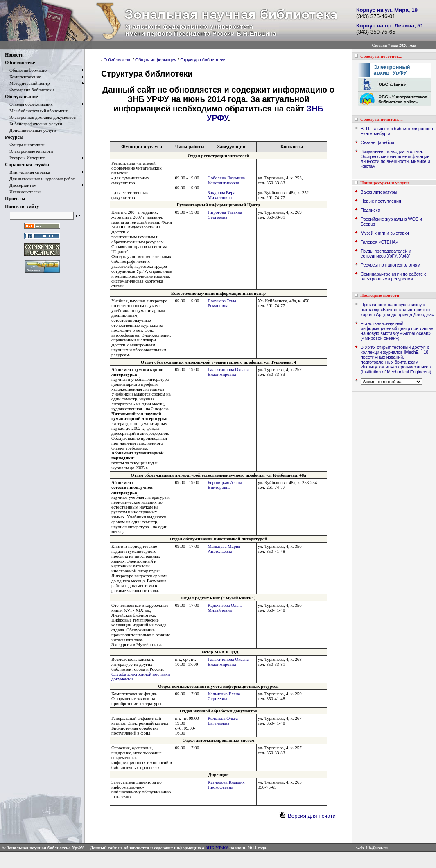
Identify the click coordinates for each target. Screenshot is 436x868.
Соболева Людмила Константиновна (226, 180)
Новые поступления (381, 201)
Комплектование (23, 77)
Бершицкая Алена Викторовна (225, 485)
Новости (14, 55)
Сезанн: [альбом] (378, 142)
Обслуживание (21, 97)
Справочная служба (27, 165)
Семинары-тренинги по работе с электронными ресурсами (393, 276)
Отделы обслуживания (29, 104)
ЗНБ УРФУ (217, 848)
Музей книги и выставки (385, 233)
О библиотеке (20, 63)
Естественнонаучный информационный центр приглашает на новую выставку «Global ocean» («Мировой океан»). (398, 331)
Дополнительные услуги (30, 130)
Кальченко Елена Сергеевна (224, 696)
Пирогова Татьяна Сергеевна (225, 215)
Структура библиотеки (203, 60)
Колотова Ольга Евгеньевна (223, 721)
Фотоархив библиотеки (29, 90)
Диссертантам (21, 185)
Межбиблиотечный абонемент (36, 111)
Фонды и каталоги (25, 145)
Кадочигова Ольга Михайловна (225, 608)
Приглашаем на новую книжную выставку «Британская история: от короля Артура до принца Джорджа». (398, 310)
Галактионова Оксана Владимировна (228, 372)
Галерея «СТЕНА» (379, 242)
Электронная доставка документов (40, 117)
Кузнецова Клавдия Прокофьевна (226, 784)
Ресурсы (14, 137)
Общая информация (26, 70)
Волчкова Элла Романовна (222, 303)
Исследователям (23, 192)
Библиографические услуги (34, 124)
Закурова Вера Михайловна (221, 195)
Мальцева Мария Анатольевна (224, 549)
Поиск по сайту (22, 206)
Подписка (370, 210)
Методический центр (27, 83)
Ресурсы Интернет (25, 158)
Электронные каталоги (29, 151)
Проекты (15, 199)
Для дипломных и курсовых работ (40, 179)
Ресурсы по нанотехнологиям (391, 265)
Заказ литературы (379, 192)
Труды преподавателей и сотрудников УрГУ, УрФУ (386, 253)
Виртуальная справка (27, 172)
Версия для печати (307, 816)
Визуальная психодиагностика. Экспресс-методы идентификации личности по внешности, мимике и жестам (395, 159)
